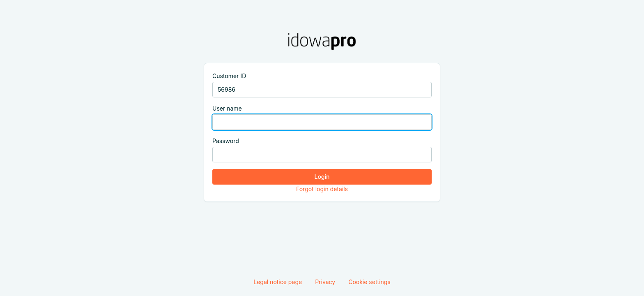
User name (227, 108)
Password (226, 141)
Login (322, 177)
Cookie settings (369, 282)
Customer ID (229, 76)
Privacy (325, 282)
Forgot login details (322, 189)
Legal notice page (278, 282)
